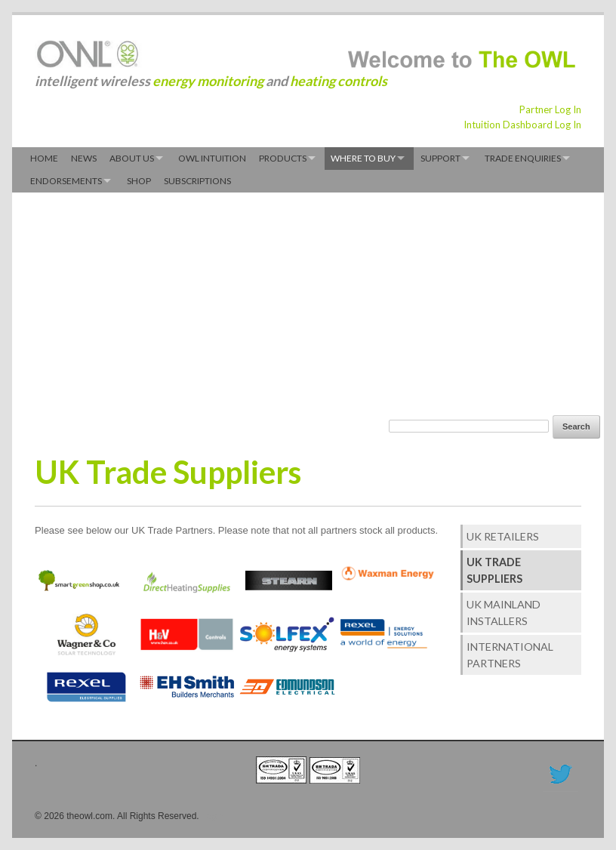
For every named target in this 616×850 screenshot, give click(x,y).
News (84, 158)
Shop (139, 181)
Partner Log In (550, 109)
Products (283, 158)
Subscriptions (197, 181)
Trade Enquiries (523, 158)
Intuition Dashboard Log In (522, 125)
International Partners (510, 654)
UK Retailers (503, 536)
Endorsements (66, 181)
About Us (132, 158)
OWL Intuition (212, 158)
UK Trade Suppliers (494, 570)
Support (440, 158)
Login (213, 816)
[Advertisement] (229, 302)
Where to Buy (363, 158)
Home (44, 158)
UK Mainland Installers (504, 612)
